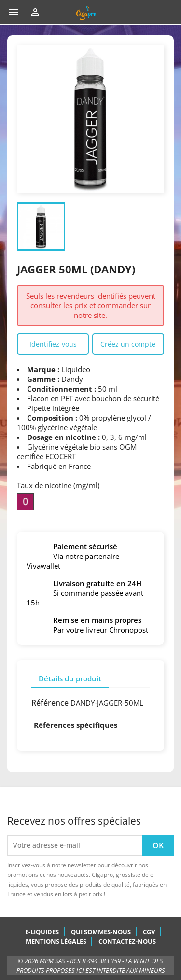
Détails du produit (70, 678)
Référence (50, 703)
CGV (149, 932)
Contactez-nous (127, 941)
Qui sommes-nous (101, 932)
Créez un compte (128, 344)
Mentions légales (56, 941)
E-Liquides (42, 932)
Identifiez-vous (53, 344)
